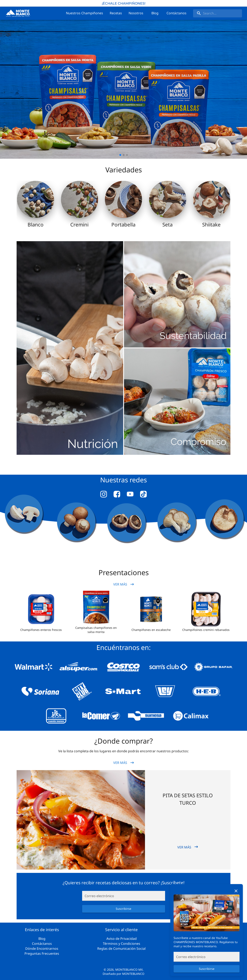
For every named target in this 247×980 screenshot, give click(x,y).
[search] (218, 13)
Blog (42, 939)
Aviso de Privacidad (122, 939)
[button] (41, 609)
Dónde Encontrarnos (42, 949)
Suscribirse (207, 969)
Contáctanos (42, 944)
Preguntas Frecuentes (42, 953)
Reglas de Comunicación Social (121, 949)
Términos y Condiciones (122, 944)
